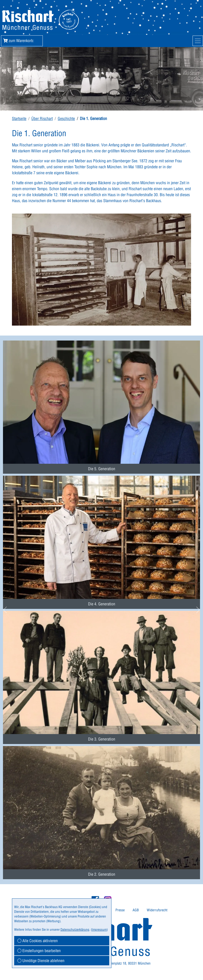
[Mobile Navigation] (198, 41)
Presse (120, 910)
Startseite (19, 118)
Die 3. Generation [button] (102, 739)
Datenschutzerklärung (75, 929)
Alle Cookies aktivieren (38, 941)
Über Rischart (42, 118)
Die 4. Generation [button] (102, 604)
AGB (136, 910)
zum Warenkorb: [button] (22, 41)
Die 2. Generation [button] (102, 874)
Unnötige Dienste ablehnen (41, 961)
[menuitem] (101, 402)
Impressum (99, 929)
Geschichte (66, 118)
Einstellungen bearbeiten (39, 951)
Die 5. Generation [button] (102, 469)
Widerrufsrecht (157, 910)
